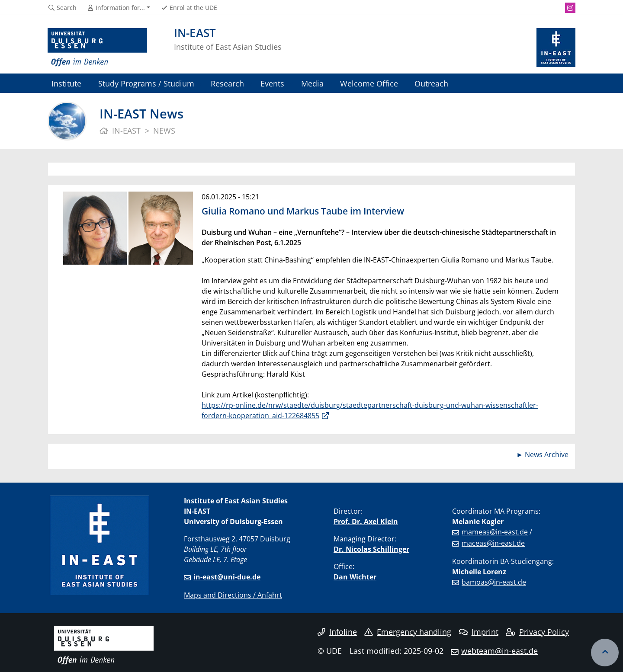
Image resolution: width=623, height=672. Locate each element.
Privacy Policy (537, 632)
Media (312, 83)
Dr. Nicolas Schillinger (371, 549)
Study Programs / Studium (146, 83)
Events (272, 83)
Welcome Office (369, 83)
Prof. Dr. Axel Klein (366, 522)
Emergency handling (408, 632)
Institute (66, 83)
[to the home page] (97, 48)
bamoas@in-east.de (494, 582)
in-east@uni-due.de (227, 577)
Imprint (479, 632)
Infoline (337, 632)
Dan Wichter (355, 577)
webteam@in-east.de (499, 651)
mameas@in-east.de (495, 532)
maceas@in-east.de (493, 543)
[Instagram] (570, 8)
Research (227, 83)
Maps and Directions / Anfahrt (233, 595)
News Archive (547, 454)
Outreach (431, 83)
